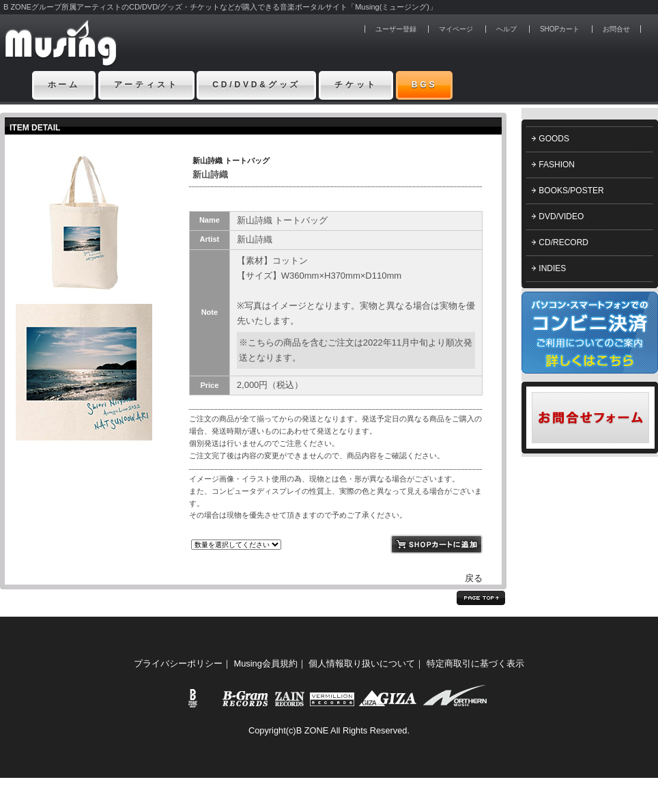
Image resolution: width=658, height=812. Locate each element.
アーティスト (146, 85)
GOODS (554, 139)
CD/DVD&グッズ (256, 85)
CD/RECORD (563, 242)
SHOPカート (560, 29)
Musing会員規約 (266, 663)
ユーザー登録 (396, 29)
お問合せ (616, 29)
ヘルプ (506, 29)
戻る (474, 578)
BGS (425, 85)
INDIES (552, 268)
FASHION (557, 165)
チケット (356, 85)
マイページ (456, 29)
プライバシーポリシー (178, 663)
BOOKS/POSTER (571, 191)
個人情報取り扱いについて (362, 663)
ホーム (64, 85)
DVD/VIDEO (561, 216)
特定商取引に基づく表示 (475, 663)
